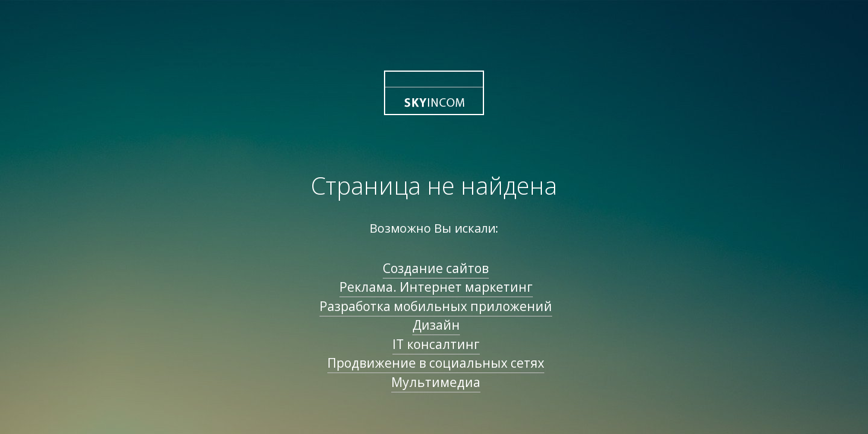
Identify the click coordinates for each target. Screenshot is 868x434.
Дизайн (436, 325)
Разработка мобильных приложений (436, 306)
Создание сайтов (436, 268)
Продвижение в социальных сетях (436, 363)
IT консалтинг (436, 344)
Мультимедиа (436, 382)
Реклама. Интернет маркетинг (436, 287)
